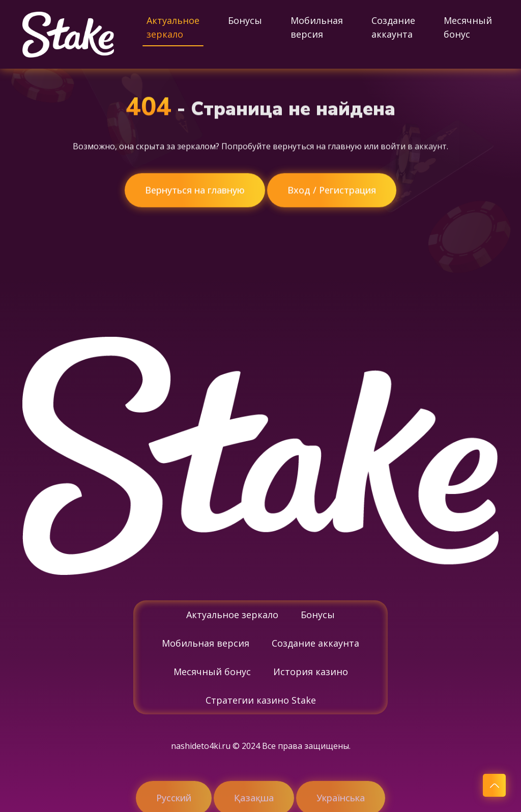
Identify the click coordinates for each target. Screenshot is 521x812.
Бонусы (245, 20)
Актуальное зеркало (173, 27)
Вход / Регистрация (332, 190)
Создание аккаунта (393, 27)
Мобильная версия (317, 27)
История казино (311, 672)
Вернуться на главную (195, 190)
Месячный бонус (468, 27)
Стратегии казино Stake (261, 700)
